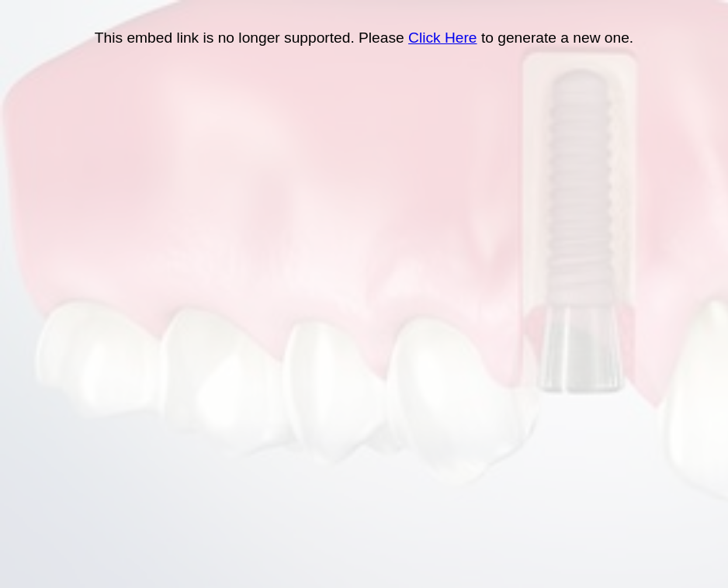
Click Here (443, 38)
